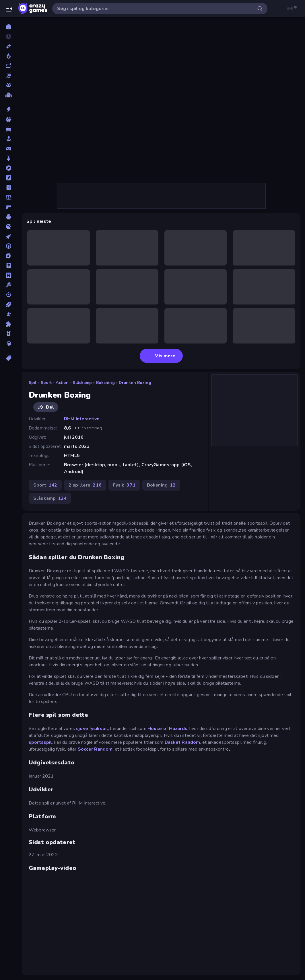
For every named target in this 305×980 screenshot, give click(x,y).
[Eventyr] (8, 168)
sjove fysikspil (92, 729)
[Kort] (8, 256)
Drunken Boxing (135, 383)
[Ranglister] (8, 95)
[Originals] (8, 75)
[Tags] (8, 358)
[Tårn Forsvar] (8, 334)
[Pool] (8, 285)
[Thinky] (8, 343)
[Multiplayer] (8, 85)
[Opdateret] (8, 66)
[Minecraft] (8, 275)
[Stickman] (8, 314)
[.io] (8, 227)
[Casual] (8, 139)
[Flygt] (8, 188)
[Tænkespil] (8, 324)
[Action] (8, 110)
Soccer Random (95, 749)
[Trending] (8, 56)
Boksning (105, 383)
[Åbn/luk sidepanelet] (9, 9)
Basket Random (182, 742)
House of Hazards (167, 729)
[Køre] (8, 246)
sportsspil (40, 742)
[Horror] (8, 217)
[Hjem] (8, 27)
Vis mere (161, 356)
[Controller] (8, 149)
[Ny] (8, 46)
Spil (33, 383)
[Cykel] (8, 158)
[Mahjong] (8, 266)
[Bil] (8, 129)
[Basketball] (8, 119)
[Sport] (8, 304)
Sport (46, 383)
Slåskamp (82, 383)
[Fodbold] (8, 197)
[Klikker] (8, 236)
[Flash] (8, 178)
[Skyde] (8, 295)
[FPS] (8, 207)
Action (62, 383)
